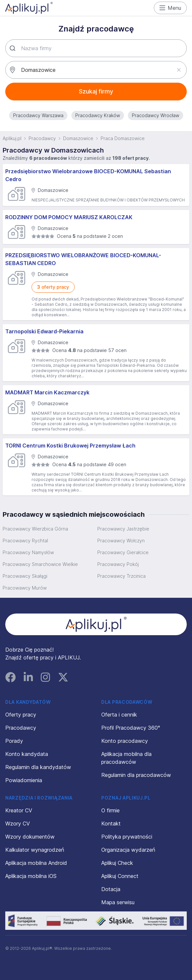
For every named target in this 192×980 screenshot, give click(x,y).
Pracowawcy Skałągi (25, 576)
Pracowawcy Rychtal (25, 541)
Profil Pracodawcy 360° (131, 728)
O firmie (110, 810)
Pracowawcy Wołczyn (121, 541)
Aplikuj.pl (12, 138)
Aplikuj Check (117, 863)
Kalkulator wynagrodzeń (35, 850)
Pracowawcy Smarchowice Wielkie (40, 564)
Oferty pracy (21, 715)
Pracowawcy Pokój (118, 564)
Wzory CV (18, 824)
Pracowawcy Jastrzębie (123, 529)
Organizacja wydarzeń (128, 850)
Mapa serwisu (118, 902)
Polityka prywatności (127, 837)
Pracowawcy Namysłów (28, 552)
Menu (170, 8)
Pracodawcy (42, 138)
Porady (14, 741)
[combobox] (96, 48)
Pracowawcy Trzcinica (121, 576)
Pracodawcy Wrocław (156, 115)
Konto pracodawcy (125, 741)
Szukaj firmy (96, 91)
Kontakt (111, 824)
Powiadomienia (24, 780)
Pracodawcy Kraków (98, 115)
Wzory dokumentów (30, 837)
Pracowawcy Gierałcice (123, 552)
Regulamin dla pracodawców (136, 775)
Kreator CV (19, 810)
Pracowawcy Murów (25, 588)
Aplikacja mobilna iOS (31, 876)
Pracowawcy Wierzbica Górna (35, 529)
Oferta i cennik (119, 715)
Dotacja (111, 889)
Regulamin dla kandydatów (38, 767)
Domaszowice (78, 138)
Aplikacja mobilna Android (36, 863)
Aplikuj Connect (120, 876)
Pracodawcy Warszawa (38, 115)
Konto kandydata (27, 754)
